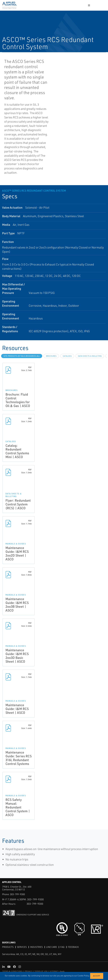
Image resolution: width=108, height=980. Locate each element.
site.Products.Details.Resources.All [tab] (22, 356)
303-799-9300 (17, 894)
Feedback (73, 947)
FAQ (62, 947)
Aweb (62, 971)
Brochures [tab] (51, 356)
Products (8, 947)
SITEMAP (54, 971)
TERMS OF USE (41, 971)
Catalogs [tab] (67, 356)
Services (22, 947)
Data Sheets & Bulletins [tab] (90, 356)
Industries (36, 947)
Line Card (52, 947)
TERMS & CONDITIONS (12, 971)
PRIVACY (29, 971)
